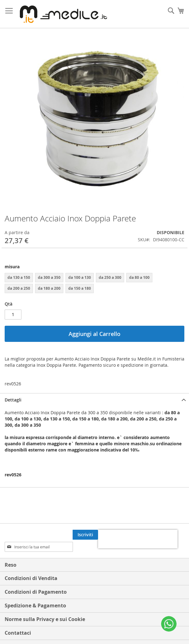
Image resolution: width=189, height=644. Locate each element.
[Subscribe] (172, 535)
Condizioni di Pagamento (36, 580)
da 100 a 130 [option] (80, 277)
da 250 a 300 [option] (110, 277)
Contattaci (18, 621)
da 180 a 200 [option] (49, 288)
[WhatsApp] (169, 624)
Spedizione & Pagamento (35, 593)
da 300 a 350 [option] (49, 277)
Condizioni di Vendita (31, 566)
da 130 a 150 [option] (19, 277)
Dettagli (13, 400)
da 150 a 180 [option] (80, 288)
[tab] (94, 400)
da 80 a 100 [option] (139, 277)
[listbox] (94, 284)
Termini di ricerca (26, 634)
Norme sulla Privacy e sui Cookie (45, 607)
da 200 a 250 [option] (19, 288)
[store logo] (62, 14)
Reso (11, 553)
